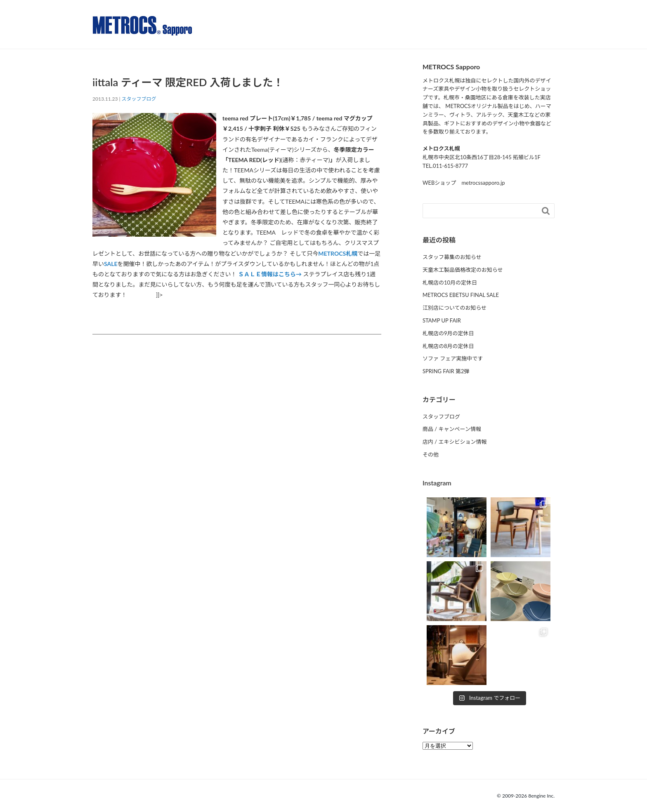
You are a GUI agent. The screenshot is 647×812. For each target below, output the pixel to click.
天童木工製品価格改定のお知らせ (463, 270)
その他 (431, 454)
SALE (111, 264)
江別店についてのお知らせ (455, 308)
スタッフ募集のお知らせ (452, 257)
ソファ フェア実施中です (453, 358)
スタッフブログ (139, 99)
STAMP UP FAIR (442, 320)
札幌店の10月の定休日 (450, 282)
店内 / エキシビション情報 (455, 442)
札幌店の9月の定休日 (448, 333)
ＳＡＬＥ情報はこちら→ (270, 274)
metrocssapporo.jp (483, 183)
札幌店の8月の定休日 (448, 346)
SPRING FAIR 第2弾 (446, 371)
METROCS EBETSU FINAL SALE (461, 295)
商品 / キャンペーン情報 (452, 429)
